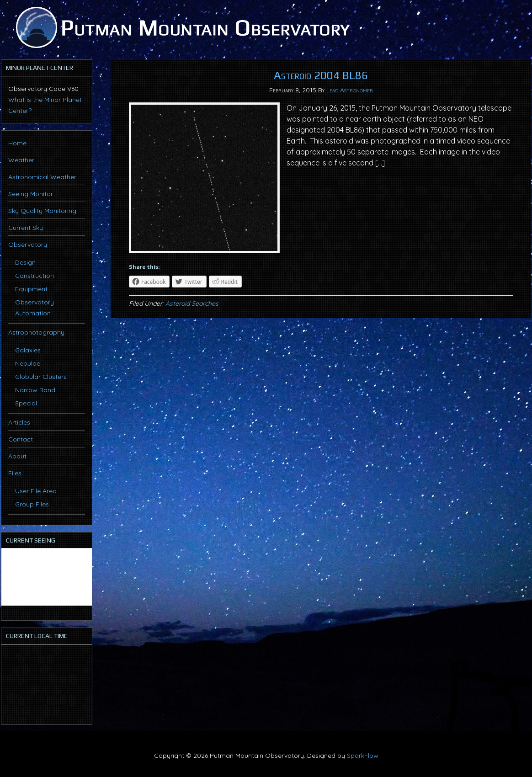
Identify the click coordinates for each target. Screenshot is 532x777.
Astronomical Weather (42, 177)
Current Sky (26, 228)
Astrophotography (36, 332)
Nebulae (28, 363)
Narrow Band (35, 390)
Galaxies (28, 350)
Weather (21, 160)
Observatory (28, 245)
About (17, 456)
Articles (19, 422)
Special (26, 403)
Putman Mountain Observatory (181, 27)
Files (15, 473)
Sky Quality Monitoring (42, 211)
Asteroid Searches (192, 303)
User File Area (36, 491)
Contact (21, 439)
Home (17, 143)
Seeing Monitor (31, 194)
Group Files (32, 504)
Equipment (31, 289)
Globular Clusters (41, 377)
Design (25, 262)
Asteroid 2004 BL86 (321, 75)
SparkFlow (363, 756)
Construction (35, 276)
